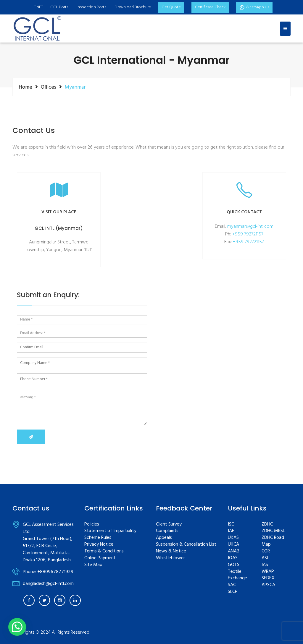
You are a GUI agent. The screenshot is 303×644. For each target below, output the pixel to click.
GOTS (234, 565)
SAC (232, 585)
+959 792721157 (248, 234)
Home (25, 87)
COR (266, 551)
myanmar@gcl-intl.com (250, 227)
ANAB (234, 551)
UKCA (233, 545)
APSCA (268, 585)
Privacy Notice (99, 545)
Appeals (164, 538)
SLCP (233, 592)
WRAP (268, 572)
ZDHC (267, 525)
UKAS (233, 538)
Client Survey (169, 525)
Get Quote (170, 7)
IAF (231, 531)
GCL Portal (59, 7)
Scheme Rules (98, 538)
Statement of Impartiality (110, 531)
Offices (49, 87)
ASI (265, 558)
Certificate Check (210, 7)
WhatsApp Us (255, 7)
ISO (231, 525)
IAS (265, 565)
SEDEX (268, 578)
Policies (92, 525)
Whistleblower (170, 558)
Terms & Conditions (104, 551)
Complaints (167, 531)
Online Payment (100, 558)
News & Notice (171, 551)
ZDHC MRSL (273, 531)
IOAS (233, 558)
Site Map (93, 565)
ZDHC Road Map (273, 541)
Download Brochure (132, 7)
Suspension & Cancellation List (186, 545)
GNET (37, 7)
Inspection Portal (91, 7)
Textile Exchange (237, 575)
